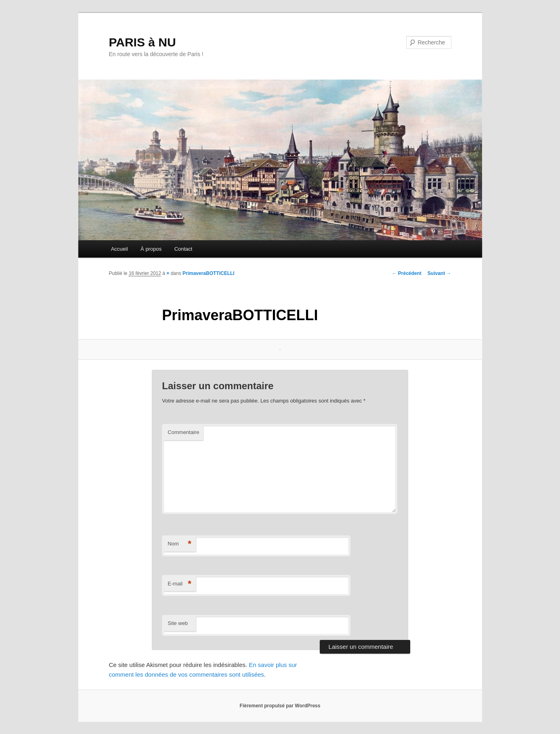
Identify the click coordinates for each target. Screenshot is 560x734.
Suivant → (439, 273)
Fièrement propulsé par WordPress (280, 706)
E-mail (179, 584)
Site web (178, 623)
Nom (179, 544)
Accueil (120, 249)
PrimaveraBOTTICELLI (209, 273)
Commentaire (183, 432)
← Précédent (406, 273)
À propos (151, 249)
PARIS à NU (143, 42)
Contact (184, 249)
